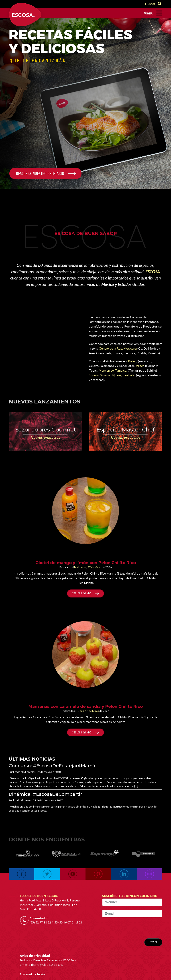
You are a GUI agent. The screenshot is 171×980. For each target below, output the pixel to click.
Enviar (153, 942)
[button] (11, 103)
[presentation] (135, 928)
